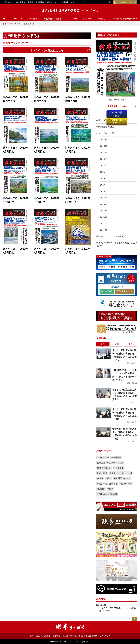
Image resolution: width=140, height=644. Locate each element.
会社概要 (20, 2)
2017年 (103, 198)
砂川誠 (100, 478)
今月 (131, 344)
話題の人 (102, 18)
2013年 (103, 223)
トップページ (8, 24)
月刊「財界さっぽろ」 (53, 18)
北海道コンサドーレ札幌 (121, 473)
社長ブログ (119, 468)
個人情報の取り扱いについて (47, 2)
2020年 (103, 178)
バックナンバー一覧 (105, 133)
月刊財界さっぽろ (122, 478)
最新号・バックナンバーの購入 (111, 236)
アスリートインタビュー (80, 18)
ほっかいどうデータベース (125, 18)
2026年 (103, 140)
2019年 (103, 185)
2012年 (103, 230)
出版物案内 (66, 2)
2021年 (103, 172)
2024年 (103, 153)
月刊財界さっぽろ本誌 (107, 494)
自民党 (108, 478)
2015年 (103, 211)
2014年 (103, 217)
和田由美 (101, 489)
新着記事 (33, 18)
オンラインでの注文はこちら (60, 50)
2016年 (103, 204)
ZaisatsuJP (17, 18)
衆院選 (110, 489)
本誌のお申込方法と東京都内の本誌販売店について (116, 244)
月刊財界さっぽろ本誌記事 (109, 457)
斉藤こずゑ (102, 484)
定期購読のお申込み (105, 127)
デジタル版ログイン (125, 2)
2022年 (103, 165)
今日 (103, 344)
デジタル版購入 (117, 114)
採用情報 (29, 2)
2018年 (103, 191)
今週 (117, 344)
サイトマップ (78, 2)
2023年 (103, 159)
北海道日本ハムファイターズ (110, 463)
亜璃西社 (113, 484)
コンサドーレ (126, 484)
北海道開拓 (102, 473)
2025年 (103, 146)
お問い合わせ (8, 2)
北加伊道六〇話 (104, 468)
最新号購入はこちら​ (117, 106)
